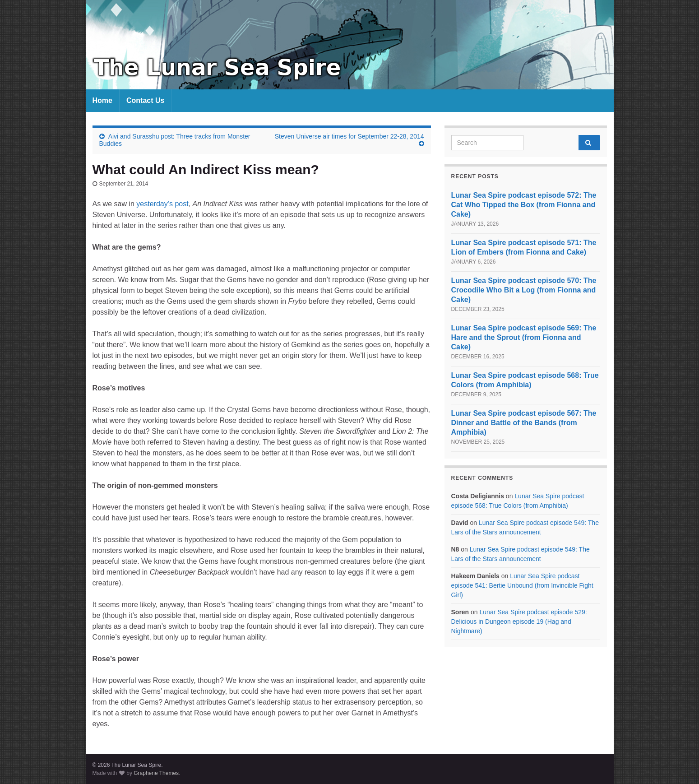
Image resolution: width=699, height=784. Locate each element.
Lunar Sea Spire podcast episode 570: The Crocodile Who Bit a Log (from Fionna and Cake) (524, 290)
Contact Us (145, 100)
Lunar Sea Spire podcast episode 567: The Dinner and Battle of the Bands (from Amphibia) (524, 423)
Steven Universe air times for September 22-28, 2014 (349, 136)
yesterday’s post (162, 204)
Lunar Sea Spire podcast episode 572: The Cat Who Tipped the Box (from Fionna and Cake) (524, 205)
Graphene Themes (156, 773)
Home (102, 100)
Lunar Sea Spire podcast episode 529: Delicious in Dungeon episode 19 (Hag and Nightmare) (519, 622)
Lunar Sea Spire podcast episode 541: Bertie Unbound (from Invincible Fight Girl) (522, 585)
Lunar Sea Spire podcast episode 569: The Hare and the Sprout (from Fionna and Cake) (524, 337)
